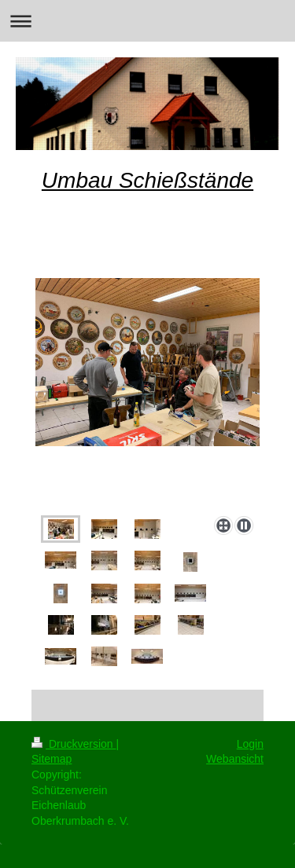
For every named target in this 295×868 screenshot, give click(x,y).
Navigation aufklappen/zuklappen (147, 21)
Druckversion (74, 744)
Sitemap (52, 759)
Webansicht (235, 759)
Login (250, 744)
